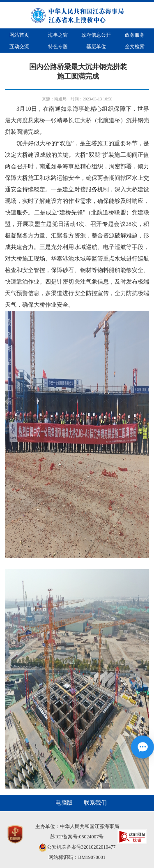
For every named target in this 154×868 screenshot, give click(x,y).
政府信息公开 (96, 35)
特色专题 (58, 47)
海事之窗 (58, 35)
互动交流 (19, 47)
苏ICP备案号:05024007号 (77, 837)
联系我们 (95, 803)
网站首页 (19, 35)
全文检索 (135, 47)
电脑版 (64, 803)
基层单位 (96, 47)
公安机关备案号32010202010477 (77, 847)
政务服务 (135, 35)
